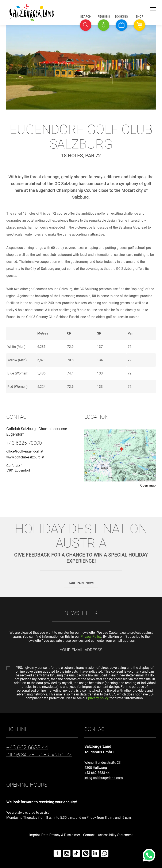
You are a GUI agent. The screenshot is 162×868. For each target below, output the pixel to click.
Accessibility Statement (115, 835)
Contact (89, 835)
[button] (86, 25)
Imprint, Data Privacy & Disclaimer (55, 835)
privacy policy (98, 698)
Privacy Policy (91, 637)
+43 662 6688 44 (97, 773)
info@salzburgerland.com (104, 778)
